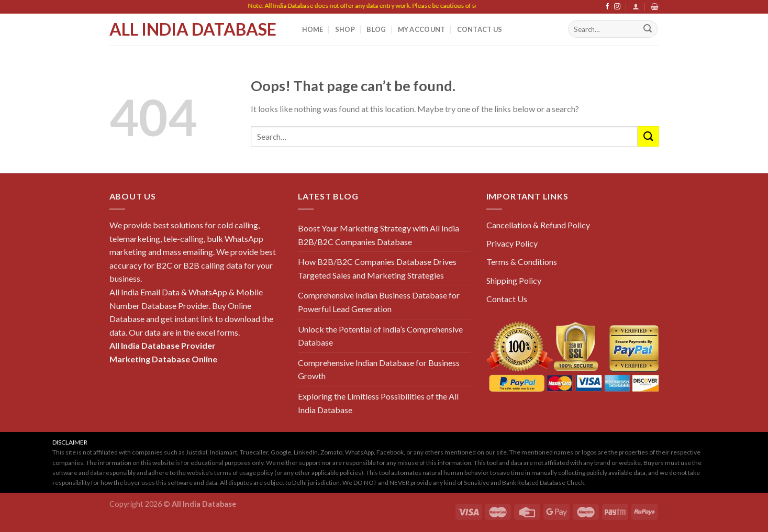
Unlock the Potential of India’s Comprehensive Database (380, 336)
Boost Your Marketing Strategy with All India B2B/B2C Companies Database (379, 235)
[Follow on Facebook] (607, 7)
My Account (422, 29)
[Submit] (648, 29)
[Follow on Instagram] (617, 7)
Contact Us (480, 29)
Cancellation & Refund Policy (538, 225)
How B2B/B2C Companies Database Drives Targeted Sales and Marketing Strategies (377, 268)
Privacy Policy (512, 243)
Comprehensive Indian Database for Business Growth (379, 369)
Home (313, 29)
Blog (376, 29)
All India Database (193, 29)
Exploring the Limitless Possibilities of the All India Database (378, 403)
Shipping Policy (514, 280)
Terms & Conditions (522, 262)
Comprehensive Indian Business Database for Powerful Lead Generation (379, 302)
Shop (345, 29)
